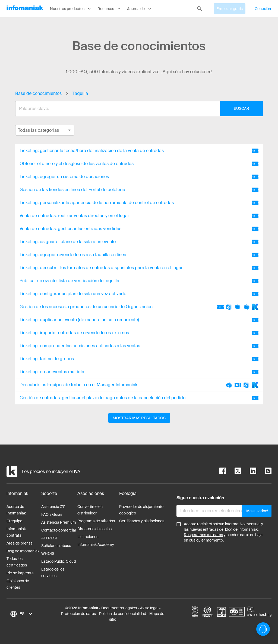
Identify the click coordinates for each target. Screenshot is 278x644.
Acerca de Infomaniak (16, 510)
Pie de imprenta (20, 573)
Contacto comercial (59, 530)
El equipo (14, 521)
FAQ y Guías (52, 514)
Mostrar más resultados (139, 418)
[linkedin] (249, 472)
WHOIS (48, 553)
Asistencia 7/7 (53, 507)
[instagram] (264, 472)
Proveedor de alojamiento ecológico (141, 510)
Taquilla (80, 93)
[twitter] (233, 472)
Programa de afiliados (96, 521)
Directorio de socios (94, 529)
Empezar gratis (230, 9)
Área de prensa (20, 543)
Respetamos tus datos (203, 535)
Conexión (263, 9)
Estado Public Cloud (59, 561)
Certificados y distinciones (142, 521)
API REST (50, 538)
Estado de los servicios (53, 572)
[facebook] (223, 472)
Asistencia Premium (59, 522)
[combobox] (135, 109)
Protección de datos (78, 614)
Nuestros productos (71, 9)
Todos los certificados (17, 562)
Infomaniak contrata (16, 532)
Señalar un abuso (56, 546)
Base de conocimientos (38, 93)
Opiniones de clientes (18, 584)
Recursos (110, 9)
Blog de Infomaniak (23, 551)
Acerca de (140, 9)
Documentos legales (119, 608)
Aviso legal (149, 608)
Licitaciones (88, 537)
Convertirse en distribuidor (90, 510)
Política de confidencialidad (123, 614)
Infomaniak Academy (96, 545)
